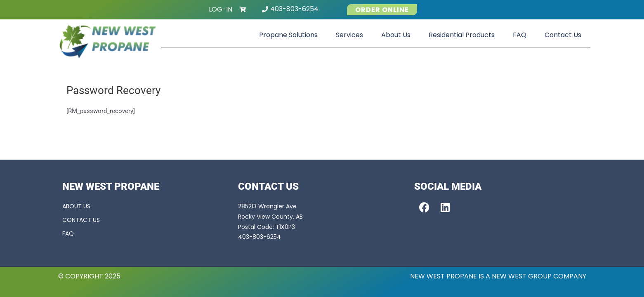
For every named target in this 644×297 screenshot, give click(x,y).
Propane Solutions (288, 35)
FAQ (520, 35)
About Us (396, 35)
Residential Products (462, 35)
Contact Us (563, 35)
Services (349, 35)
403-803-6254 (294, 9)
